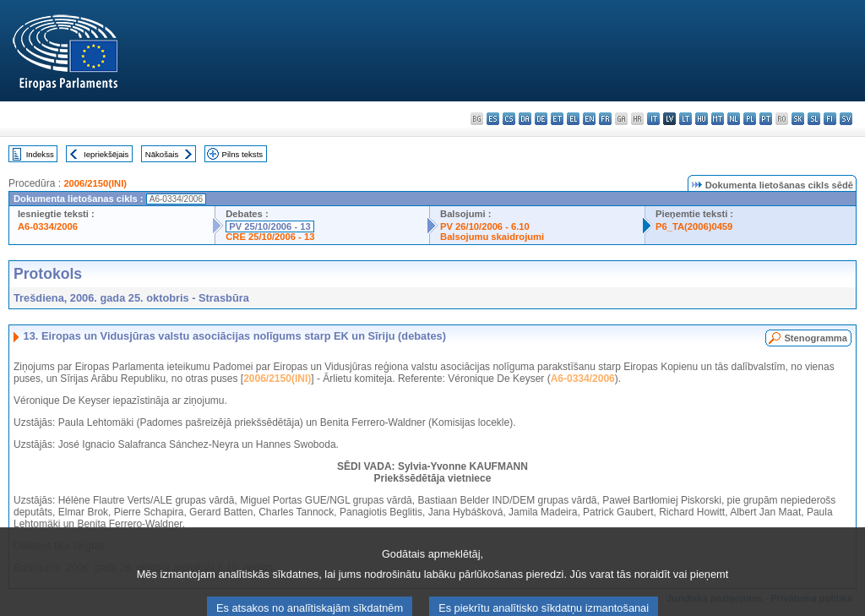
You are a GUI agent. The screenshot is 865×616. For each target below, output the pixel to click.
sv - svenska (846, 119)
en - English (589, 119)
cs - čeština (509, 119)
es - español (493, 119)
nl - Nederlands (734, 119)
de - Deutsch (541, 119)
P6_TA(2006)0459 (694, 226)
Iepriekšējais (106, 154)
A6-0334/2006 (48, 226)
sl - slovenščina (814, 119)
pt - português (766, 119)
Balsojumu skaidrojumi (492, 237)
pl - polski (750, 119)
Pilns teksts (243, 154)
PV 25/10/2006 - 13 (269, 226)
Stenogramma (816, 338)
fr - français (605, 119)
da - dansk (525, 119)
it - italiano (653, 119)
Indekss (40, 154)
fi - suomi (830, 119)
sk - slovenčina (798, 119)
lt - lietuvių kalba (685, 119)
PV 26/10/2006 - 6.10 (485, 226)
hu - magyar (702, 119)
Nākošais (162, 154)
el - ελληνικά (573, 119)
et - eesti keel (557, 119)
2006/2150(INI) (95, 183)
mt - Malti (718, 119)
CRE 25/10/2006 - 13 (270, 237)
